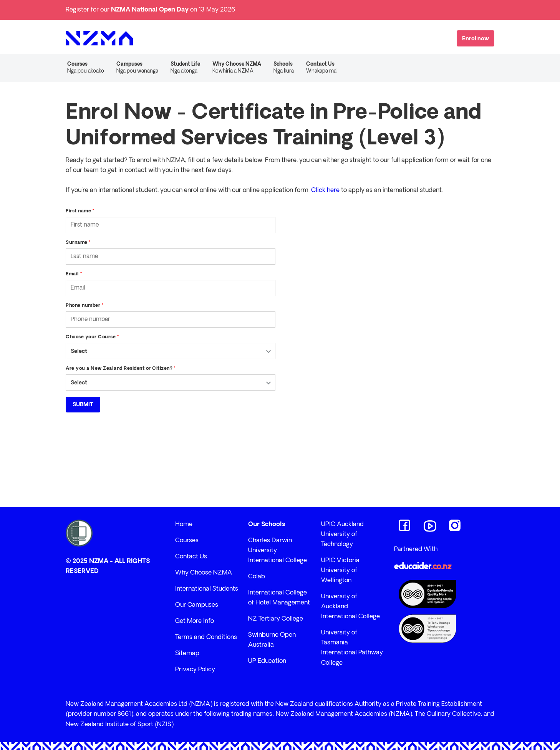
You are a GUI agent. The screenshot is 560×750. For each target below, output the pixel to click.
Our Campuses (197, 605)
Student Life (185, 68)
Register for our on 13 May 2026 (150, 10)
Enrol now (476, 39)
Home (184, 525)
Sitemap (187, 654)
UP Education (267, 661)
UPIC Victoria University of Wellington (340, 571)
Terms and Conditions (206, 637)
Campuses (137, 68)
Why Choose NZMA (237, 68)
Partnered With (416, 550)
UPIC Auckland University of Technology (342, 535)
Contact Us (322, 68)
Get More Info (195, 621)
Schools (284, 68)
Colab (257, 577)
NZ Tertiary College (276, 619)
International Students (207, 589)
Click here (325, 190)
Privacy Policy (195, 670)
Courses (86, 68)
